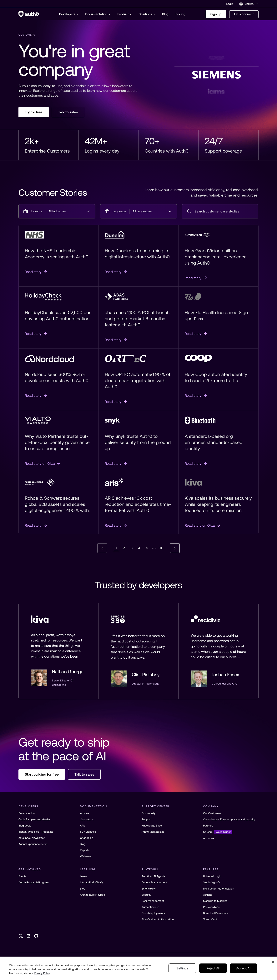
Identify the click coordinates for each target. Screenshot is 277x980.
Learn (83, 876)
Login (230, 4)
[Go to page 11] (161, 548)
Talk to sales (68, 112)
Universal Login (212, 876)
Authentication (150, 907)
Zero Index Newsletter (32, 838)
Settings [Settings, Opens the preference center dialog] (182, 968)
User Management (153, 901)
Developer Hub (27, 813)
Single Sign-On (212, 882)
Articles (85, 813)
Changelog (87, 838)
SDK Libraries (88, 832)
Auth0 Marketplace (153, 832)
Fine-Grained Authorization (158, 919)
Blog (83, 844)
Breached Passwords (216, 913)
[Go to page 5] (147, 548)
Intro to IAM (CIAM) (91, 882)
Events (22, 876)
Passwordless (211, 907)
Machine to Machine (215, 901)
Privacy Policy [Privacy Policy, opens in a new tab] (42, 973)
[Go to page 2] (124, 548)
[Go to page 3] (132, 548)
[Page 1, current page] (116, 548)
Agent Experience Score (33, 844)
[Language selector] (249, 4)
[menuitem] (69, 14)
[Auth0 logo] (29, 14)
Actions (208, 895)
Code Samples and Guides (35, 819)
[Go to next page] (175, 548)
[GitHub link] (36, 936)
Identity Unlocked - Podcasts (36, 832)
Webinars (86, 856)
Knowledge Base (152, 826)
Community (149, 813)
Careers (218, 832)
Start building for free (42, 774)
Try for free (34, 112)
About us (209, 838)
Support (146, 819)
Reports (85, 850)
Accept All (244, 968)
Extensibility (149, 889)
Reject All (213, 968)
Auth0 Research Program (33, 882)
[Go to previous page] (102, 548)
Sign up (216, 14)
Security (146, 895)
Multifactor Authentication (219, 889)
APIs (83, 826)
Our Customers (212, 813)
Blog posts (25, 826)
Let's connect (244, 14)
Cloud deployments (153, 913)
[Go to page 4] (139, 548)
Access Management (154, 882)
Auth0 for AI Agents (153, 876)
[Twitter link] (21, 936)
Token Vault (210, 919)
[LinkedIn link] (28, 936)
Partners (208, 826)
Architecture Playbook (93, 895)
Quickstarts (87, 819)
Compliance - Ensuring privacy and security (229, 819)
